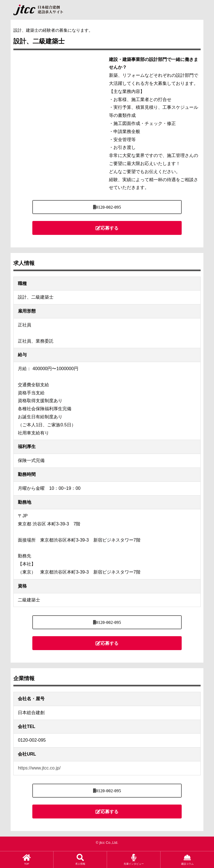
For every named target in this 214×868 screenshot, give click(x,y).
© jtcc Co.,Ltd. (107, 843)
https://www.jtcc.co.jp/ (39, 768)
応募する (110, 228)
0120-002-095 (109, 207)
